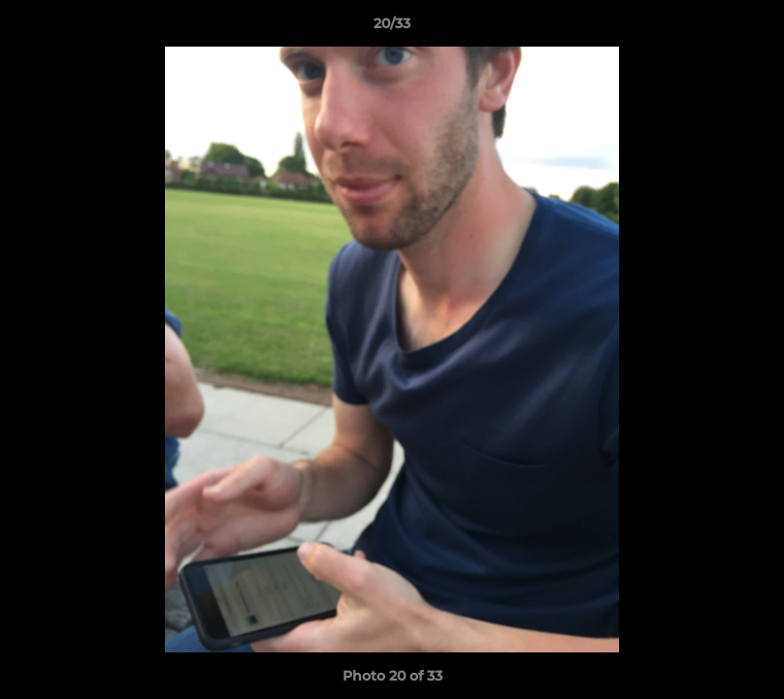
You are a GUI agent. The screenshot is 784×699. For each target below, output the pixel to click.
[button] (749, 28)
